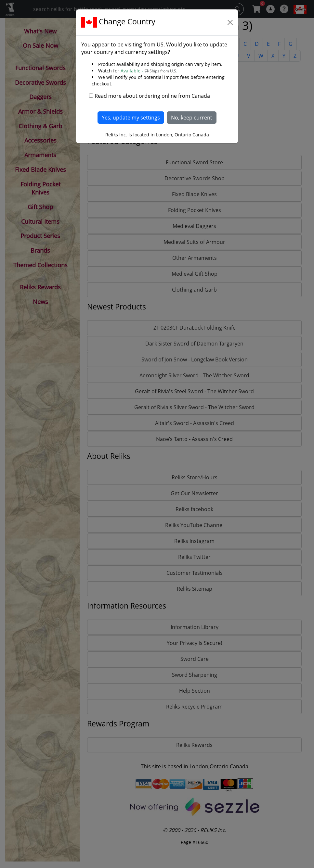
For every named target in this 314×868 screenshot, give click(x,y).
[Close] (230, 22)
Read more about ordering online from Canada (152, 96)
